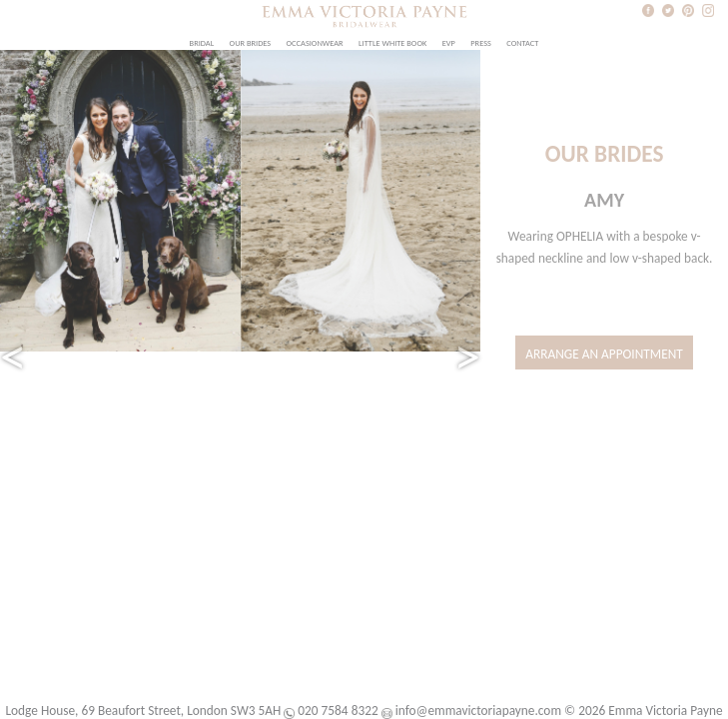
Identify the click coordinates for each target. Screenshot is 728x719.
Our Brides (251, 43)
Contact (522, 43)
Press (481, 43)
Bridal (202, 43)
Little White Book (392, 43)
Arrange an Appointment (604, 354)
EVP (449, 43)
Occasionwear (315, 43)
